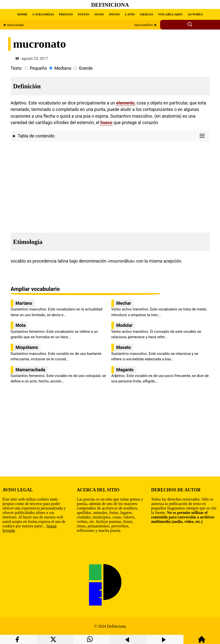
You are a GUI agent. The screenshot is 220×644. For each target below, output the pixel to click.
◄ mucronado (13, 25)
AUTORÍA (195, 14)
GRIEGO (146, 14)
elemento (125, 103)
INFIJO (114, 14)
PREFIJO (66, 14)
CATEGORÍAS (43, 14)
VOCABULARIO (170, 14)
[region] (110, 186)
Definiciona (110, 5)
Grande (86, 68)
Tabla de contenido (112, 136)
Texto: (17, 68)
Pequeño (38, 68)
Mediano (63, 68)
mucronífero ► (146, 25)
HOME (22, 14)
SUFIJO (84, 14)
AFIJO (99, 14)
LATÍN (130, 14)
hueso (106, 123)
